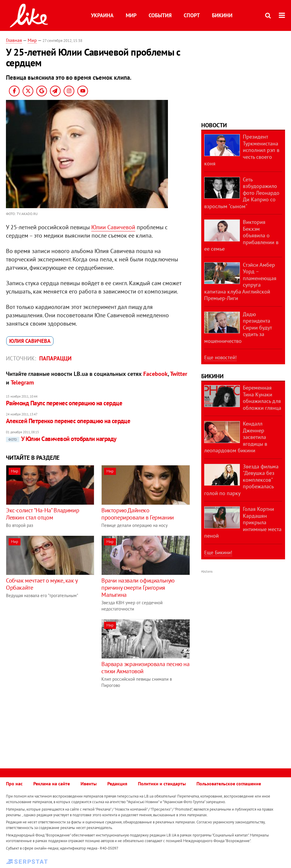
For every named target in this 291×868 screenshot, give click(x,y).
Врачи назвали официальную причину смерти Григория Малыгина (138, 588)
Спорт (192, 15)
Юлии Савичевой (113, 227)
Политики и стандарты (162, 784)
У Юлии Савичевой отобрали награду (61, 439)
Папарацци (55, 358)
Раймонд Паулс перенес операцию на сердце (64, 403)
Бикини (222, 15)
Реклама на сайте (52, 784)
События (160, 15)
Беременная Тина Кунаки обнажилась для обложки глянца (262, 398)
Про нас (14, 784)
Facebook (155, 374)
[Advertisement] (56, 661)
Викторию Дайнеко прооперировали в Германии (138, 514)
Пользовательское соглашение (229, 784)
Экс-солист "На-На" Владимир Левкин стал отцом (43, 514)
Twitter (179, 374)
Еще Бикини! (218, 552)
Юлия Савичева (30, 341)
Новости (214, 125)
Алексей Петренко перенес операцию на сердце (68, 421)
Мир (131, 15)
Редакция (117, 784)
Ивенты (89, 784)
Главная (14, 40)
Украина (102, 15)
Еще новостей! (220, 357)
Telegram (22, 382)
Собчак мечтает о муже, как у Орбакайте (42, 584)
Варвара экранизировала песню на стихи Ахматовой (145, 668)
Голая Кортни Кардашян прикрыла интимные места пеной (243, 522)
